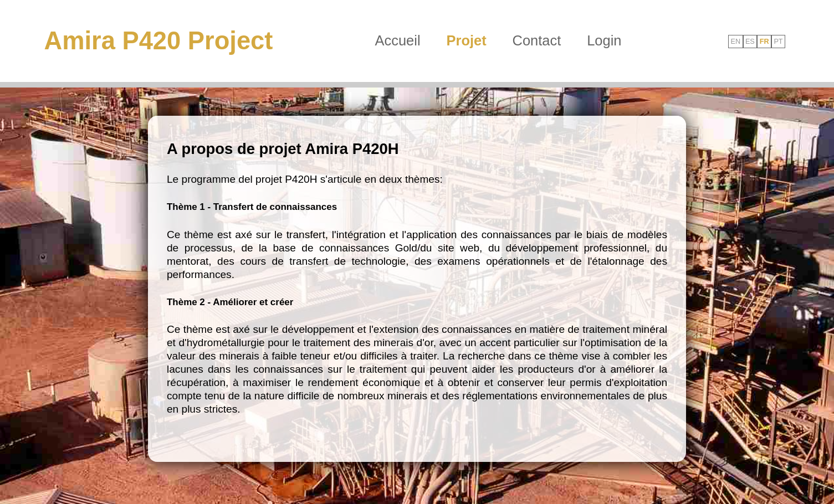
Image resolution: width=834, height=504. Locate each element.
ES (750, 41)
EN (735, 41)
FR (764, 41)
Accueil (398, 40)
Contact (537, 40)
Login (604, 40)
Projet (467, 40)
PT (778, 41)
